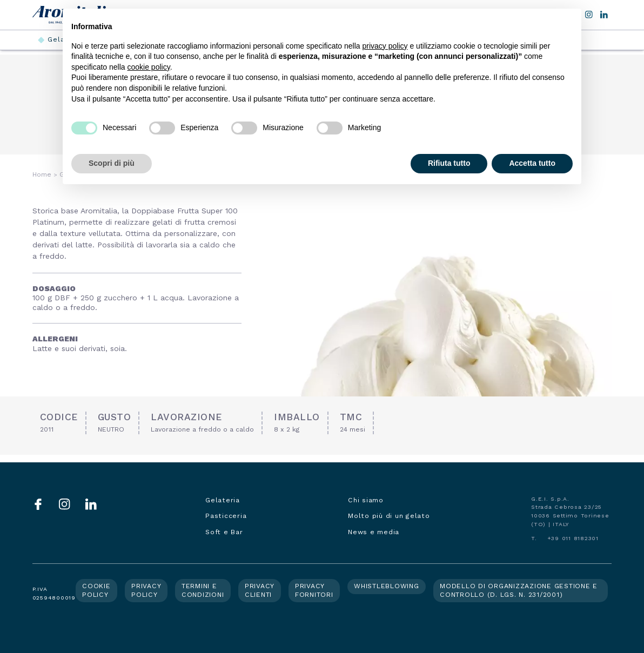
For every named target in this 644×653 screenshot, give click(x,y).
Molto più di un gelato (389, 516)
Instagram (65, 504)
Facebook (38, 504)
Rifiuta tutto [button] (449, 163)
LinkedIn (604, 15)
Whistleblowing (387, 586)
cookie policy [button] (149, 67)
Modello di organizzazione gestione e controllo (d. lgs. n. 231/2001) (519, 590)
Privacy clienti (260, 590)
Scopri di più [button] (112, 163)
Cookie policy (96, 590)
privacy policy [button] (385, 46)
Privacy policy (146, 590)
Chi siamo (366, 500)
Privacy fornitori (314, 590)
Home (42, 174)
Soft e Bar (224, 532)
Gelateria (223, 500)
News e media (374, 532)
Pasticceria (226, 516)
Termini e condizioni (203, 590)
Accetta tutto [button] (532, 163)
